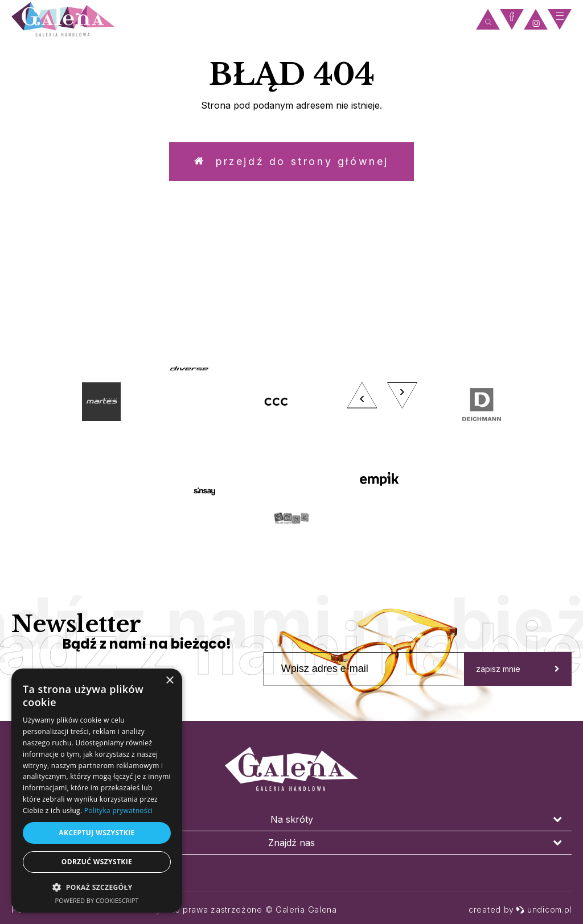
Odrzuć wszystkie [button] (97, 862)
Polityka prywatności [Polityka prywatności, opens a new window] (118, 810)
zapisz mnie (518, 669)
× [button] (169, 681)
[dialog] (97, 791)
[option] (291, 448)
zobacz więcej (491, 290)
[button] (97, 887)
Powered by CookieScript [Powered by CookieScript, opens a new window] (97, 900)
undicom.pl (544, 909)
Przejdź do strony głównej (291, 162)
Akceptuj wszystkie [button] (97, 833)
